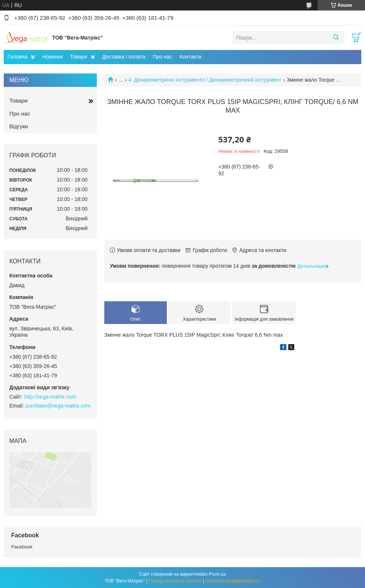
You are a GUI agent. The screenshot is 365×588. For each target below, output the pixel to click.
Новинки (52, 57)
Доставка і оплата (124, 57)
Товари (79, 57)
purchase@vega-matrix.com (58, 406)
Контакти (190, 57)
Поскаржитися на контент (175, 581)
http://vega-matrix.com (50, 397)
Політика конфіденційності (233, 581)
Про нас (162, 57)
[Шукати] (336, 38)
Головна (17, 57)
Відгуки (19, 126)
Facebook (22, 547)
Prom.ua (217, 574)
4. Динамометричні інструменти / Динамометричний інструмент (205, 80)
